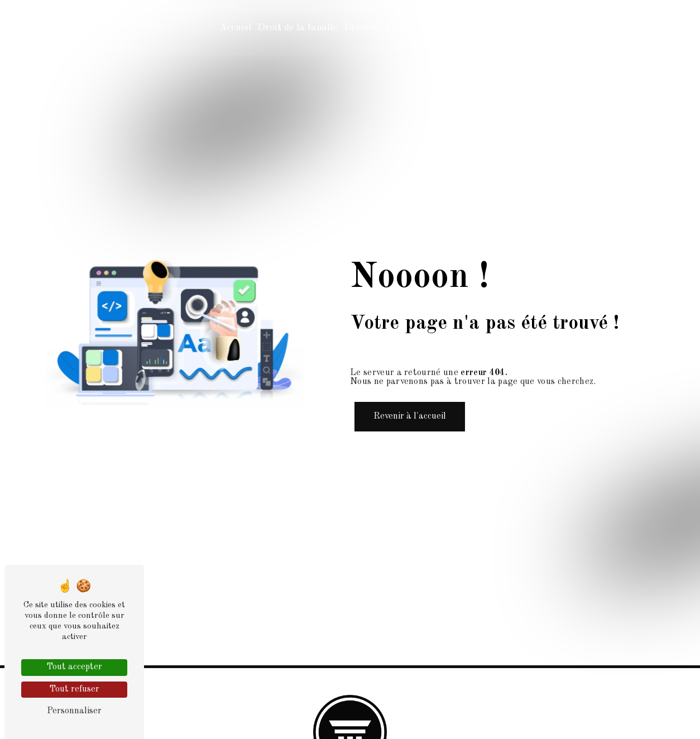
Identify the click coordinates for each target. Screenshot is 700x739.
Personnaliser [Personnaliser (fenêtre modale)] (74, 711)
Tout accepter (74, 667)
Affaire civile (412, 28)
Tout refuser (74, 689)
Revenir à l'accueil (410, 416)
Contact (463, 28)
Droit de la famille (297, 28)
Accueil (235, 28)
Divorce (361, 28)
